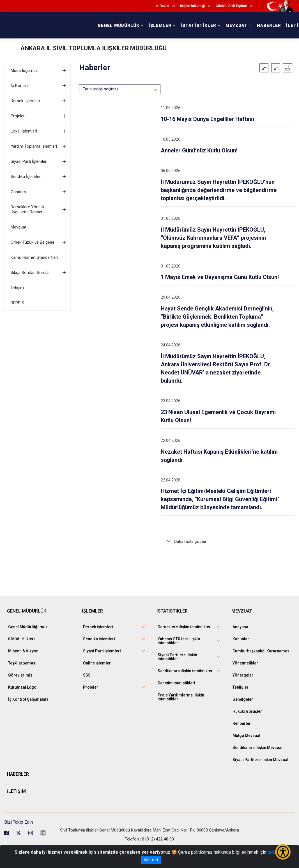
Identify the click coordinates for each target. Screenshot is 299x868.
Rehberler (242, 723)
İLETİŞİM (16, 791)
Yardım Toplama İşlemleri (34, 146)
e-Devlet (163, 6)
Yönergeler (243, 675)
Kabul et (151, 860)
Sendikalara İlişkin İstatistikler (185, 671)
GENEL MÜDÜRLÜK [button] (119, 26)
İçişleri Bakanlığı (193, 6)
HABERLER (269, 26)
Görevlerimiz (20, 675)
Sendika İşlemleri (26, 177)
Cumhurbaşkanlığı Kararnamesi (262, 651)
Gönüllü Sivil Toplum (231, 6)
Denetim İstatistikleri (176, 683)
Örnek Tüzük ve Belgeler (33, 242)
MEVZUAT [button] (237, 26)
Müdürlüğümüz (24, 70)
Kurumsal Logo (22, 687)
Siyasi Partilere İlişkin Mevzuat (260, 760)
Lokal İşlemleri (24, 131)
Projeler (18, 116)
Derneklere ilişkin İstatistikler (184, 627)
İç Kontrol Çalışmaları (28, 699)
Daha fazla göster (190, 542)
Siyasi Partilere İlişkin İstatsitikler (177, 657)
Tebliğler (241, 687)
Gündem (18, 192)
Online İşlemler (97, 663)
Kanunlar (241, 639)
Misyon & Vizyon (23, 651)
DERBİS (17, 303)
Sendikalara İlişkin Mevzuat (257, 748)
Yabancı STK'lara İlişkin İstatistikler (179, 641)
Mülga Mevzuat (246, 735)
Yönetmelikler (245, 663)
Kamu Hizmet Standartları (34, 257)
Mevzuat (19, 227)
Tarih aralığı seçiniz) (100, 89)
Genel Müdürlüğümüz (28, 627)
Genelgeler (243, 699)
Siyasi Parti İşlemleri (29, 161)
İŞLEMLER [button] (160, 26)
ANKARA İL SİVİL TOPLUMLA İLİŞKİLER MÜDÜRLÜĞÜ (94, 48)
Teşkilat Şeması (22, 663)
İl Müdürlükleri (21, 639)
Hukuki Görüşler (247, 711)
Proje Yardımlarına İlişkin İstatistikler (181, 697)
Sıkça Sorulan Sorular (30, 273)
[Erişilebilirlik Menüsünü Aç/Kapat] (283, 852)
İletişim (17, 288)
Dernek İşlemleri (25, 101)
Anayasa (240, 627)
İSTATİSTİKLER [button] (198, 26)
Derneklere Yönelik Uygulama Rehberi (27, 209)
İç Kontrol (20, 86)
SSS (87, 675)
